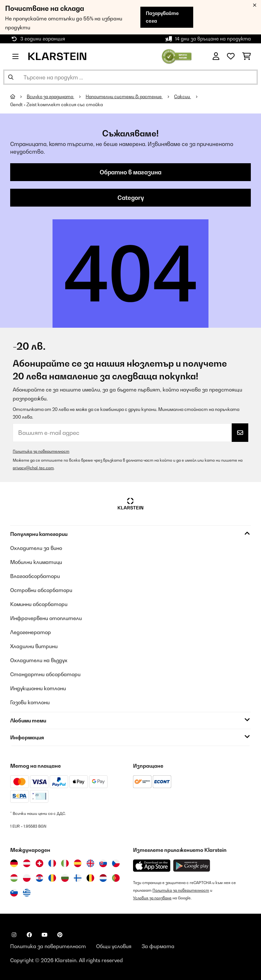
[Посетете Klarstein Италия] (65, 863)
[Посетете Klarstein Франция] (52, 863)
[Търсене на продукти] (130, 77)
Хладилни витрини (34, 646)
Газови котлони (30, 702)
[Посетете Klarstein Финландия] (78, 878)
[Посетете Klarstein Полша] (27, 878)
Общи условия (114, 946)
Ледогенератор (31, 632)
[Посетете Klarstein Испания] (78, 863)
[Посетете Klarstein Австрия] (27, 863)
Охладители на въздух (39, 660)
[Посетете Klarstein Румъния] (52, 878)
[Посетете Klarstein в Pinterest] (60, 935)
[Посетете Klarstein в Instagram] (14, 935)
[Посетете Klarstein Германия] (14, 863)
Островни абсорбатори (41, 590)
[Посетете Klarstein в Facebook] (29, 935)
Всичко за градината (50, 97)
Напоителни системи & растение (124, 97)
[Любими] (231, 56)
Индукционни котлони (38, 688)
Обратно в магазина (130, 172)
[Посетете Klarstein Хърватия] (39, 878)
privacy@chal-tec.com (33, 468)
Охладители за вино (36, 548)
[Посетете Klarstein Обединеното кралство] (90, 863)
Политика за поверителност (41, 451)
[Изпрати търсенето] (11, 77)
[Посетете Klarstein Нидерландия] (103, 878)
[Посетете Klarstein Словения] (14, 893)
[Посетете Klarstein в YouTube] (45, 935)
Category (131, 198)
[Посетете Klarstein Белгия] (90, 878)
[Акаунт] (216, 56)
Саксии (183, 97)
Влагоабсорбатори (35, 576)
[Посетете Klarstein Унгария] (14, 878)
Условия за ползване (152, 898)
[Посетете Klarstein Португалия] (116, 878)
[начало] (18, 97)
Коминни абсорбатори (39, 604)
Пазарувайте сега (162, 17)
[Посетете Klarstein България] (65, 878)
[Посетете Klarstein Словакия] (103, 863)
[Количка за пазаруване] (247, 56)
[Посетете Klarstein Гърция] (27, 893)
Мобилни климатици (36, 562)
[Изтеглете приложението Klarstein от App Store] (152, 866)
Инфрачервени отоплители (46, 618)
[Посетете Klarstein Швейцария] (39, 863)
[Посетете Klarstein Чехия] (116, 863)
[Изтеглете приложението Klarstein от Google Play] (192, 866)
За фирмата (158, 946)
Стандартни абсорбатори (45, 674)
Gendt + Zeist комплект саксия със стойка (56, 105)
